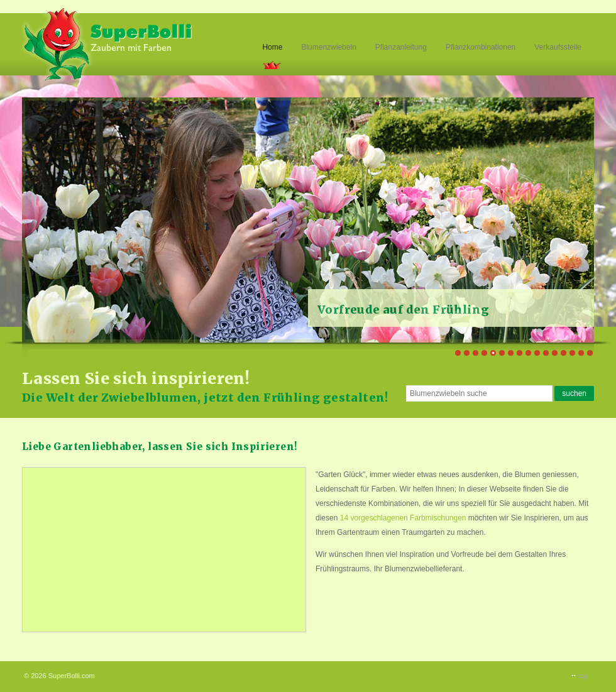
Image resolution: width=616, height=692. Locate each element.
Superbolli (108, 43)
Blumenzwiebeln (328, 47)
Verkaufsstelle (558, 47)
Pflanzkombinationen (481, 47)
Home (272, 47)
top (583, 676)
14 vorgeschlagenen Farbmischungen (403, 518)
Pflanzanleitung (401, 47)
